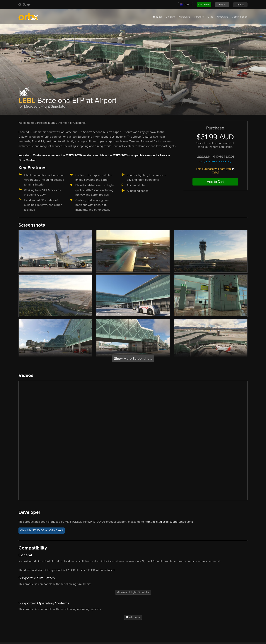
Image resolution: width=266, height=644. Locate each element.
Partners (199, 17)
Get (204, 5)
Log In (222, 5)
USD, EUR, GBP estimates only (215, 162)
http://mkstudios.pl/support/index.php (169, 522)
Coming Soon (240, 17)
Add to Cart (215, 182)
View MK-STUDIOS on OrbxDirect (42, 530)
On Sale (170, 17)
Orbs (210, 17)
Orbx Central (45, 561)
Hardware (184, 17)
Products (157, 17)
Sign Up (240, 5)
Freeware (222, 17)
